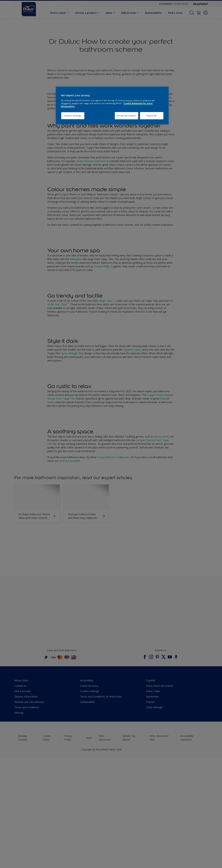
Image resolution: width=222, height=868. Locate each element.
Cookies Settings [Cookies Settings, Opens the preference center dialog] (73, 116)
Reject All (152, 116)
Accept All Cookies (127, 116)
